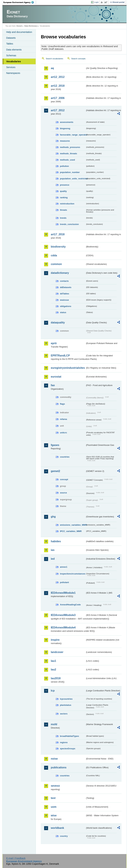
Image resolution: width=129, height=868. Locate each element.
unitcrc (63, 433)
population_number (70, 172)
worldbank (57, 828)
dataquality (58, 323)
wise (54, 815)
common (56, 264)
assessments (66, 122)
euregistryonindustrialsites (68, 368)
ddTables (64, 294)
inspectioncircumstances (73, 574)
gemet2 (55, 471)
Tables (10, 44)
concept (64, 479)
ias (53, 550)
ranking (64, 197)
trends (63, 218)
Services (11, 67)
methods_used (67, 160)
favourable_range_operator (73, 135)
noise (54, 759)
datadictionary (60, 273)
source (63, 493)
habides (56, 541)
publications (59, 767)
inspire (55, 640)
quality (63, 191)
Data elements (14, 50)
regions (64, 742)
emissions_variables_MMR (73, 525)
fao (53, 385)
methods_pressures (70, 147)
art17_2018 (58, 234)
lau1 (53, 661)
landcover (57, 652)
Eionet (19, 26)
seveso (55, 786)
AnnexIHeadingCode (70, 605)
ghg (53, 517)
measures (65, 141)
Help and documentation (19, 32)
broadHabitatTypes (69, 736)
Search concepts (78, 59)
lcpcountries (66, 699)
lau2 (53, 670)
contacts (64, 281)
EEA (20, 2)
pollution (64, 166)
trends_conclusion (69, 224)
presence (64, 185)
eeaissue (64, 300)
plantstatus (65, 705)
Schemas (11, 55)
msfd (54, 724)
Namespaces (13, 73)
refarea (63, 419)
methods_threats (68, 153)
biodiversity (58, 247)
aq (52, 68)
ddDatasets (66, 287)
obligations (65, 306)
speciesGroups (67, 749)
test (53, 798)
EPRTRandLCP (60, 356)
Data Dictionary (31, 26)
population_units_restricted (73, 179)
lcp (53, 691)
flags (62, 404)
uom (54, 807)
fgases (55, 445)
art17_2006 (58, 98)
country (64, 836)
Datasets (11, 38)
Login (96, 2)
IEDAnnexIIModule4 (63, 628)
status (63, 312)
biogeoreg (65, 128)
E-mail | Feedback (16, 858)
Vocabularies (14, 61)
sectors (64, 714)
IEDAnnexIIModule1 (63, 593)
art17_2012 (58, 110)
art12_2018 (58, 86)
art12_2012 (58, 77)
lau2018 (56, 678)
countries (65, 457)
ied (53, 559)
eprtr (54, 343)
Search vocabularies (54, 59)
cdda (54, 255)
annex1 (64, 567)
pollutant (64, 582)
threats (63, 210)
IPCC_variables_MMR (71, 531)
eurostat (56, 377)
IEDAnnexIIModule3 (63, 615)
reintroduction (67, 204)
